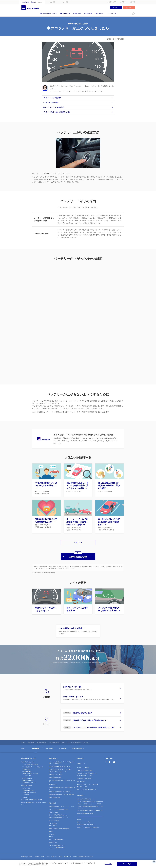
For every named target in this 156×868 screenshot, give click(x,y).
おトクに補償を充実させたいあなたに (58, 812)
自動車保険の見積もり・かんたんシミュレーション (62, 804)
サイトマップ (59, 854)
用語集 (43, 854)
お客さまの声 (88, 14)
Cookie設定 (108, 864)
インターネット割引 (54, 817)
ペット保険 (65, 2)
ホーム (23, 740)
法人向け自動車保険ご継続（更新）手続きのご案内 (91, 799)
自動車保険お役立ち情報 (57, 740)
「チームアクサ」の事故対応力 (30, 762)
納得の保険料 (77, 14)
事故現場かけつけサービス (29, 780)
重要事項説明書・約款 (62, 857)
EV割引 (51, 834)
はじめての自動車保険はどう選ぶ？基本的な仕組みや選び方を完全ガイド (62, 760)
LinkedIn (110, 759)
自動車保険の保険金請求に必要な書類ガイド (60, 789)
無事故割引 (52, 831)
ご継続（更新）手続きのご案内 (85, 767)
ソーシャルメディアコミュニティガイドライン (81, 857)
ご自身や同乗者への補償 (29, 787)
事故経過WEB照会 (27, 768)
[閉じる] (154, 862)
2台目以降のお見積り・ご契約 (84, 773)
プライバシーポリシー (27, 857)
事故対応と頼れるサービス (28, 759)
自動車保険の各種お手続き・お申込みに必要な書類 (62, 791)
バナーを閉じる (127, 864)
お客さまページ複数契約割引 (56, 837)
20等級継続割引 (53, 823)
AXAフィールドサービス (29, 777)
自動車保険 (26, 2)
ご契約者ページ (99, 14)
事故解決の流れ (26, 766)
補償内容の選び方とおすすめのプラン (58, 769)
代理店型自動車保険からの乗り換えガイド (60, 763)
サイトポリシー (68, 854)
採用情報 (30, 854)
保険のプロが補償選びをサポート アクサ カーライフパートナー (34, 800)
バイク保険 (52, 2)
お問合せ (123, 2)
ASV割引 (51, 828)
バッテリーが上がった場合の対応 (54, 107)
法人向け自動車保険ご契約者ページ (86, 796)
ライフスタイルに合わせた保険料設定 (58, 806)
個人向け (33, 2)
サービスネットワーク (28, 773)
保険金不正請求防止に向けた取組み (86, 822)
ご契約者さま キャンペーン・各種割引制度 (88, 781)
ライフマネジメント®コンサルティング (87, 787)
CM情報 (79, 816)
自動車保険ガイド (65, 14)
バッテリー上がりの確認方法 (52, 98)
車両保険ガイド (53, 782)
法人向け (41, 2)
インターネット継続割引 (83, 765)
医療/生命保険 (77, 746)
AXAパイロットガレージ (29, 775)
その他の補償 (26, 792)
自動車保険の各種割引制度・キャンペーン (60, 815)
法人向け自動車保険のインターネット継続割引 (90, 801)
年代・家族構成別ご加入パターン (57, 842)
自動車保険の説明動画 (55, 794)
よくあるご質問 (112, 2)
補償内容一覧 (26, 794)
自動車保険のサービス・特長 (48, 14)
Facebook (106, 759)
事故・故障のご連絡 (82, 784)
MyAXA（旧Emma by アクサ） (85, 776)
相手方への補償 (26, 785)
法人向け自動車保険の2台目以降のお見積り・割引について (91, 804)
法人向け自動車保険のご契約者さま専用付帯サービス (90, 808)
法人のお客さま (112, 14)
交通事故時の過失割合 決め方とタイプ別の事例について (62, 785)
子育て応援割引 (53, 820)
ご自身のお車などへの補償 (29, 790)
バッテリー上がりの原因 (51, 103)
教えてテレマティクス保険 (84, 819)
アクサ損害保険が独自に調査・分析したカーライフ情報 (62, 778)
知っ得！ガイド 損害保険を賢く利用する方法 (88, 824)
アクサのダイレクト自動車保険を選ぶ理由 (32, 797)
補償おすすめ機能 (54, 809)
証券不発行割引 (53, 839)
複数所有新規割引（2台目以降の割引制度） (60, 826)
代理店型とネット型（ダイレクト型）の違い (60, 766)
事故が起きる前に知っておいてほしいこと (33, 764)
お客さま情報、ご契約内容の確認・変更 (87, 770)
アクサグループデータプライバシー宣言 (83, 854)
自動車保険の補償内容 (27, 782)
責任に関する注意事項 (50, 857)
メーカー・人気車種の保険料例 (57, 845)
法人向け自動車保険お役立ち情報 (85, 810)
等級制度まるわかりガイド (56, 772)
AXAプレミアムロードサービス (30, 771)
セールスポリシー (38, 857)
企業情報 (132, 2)
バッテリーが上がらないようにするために (56, 112)
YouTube (114, 759)
